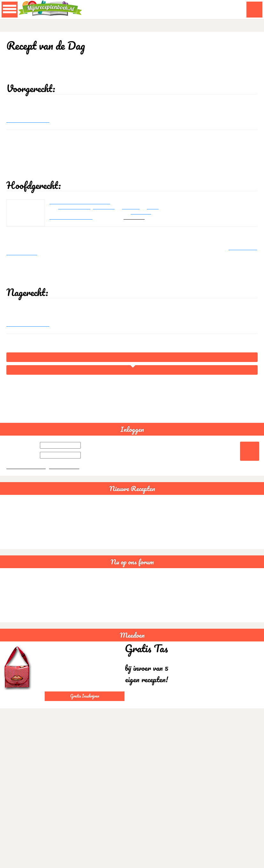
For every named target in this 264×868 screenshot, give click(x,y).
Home (132, 388)
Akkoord (238, 865)
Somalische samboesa (23, 628)
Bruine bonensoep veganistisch (31, 564)
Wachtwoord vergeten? (27, 500)
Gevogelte (149, 228)
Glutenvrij (12, 619)
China (162, 222)
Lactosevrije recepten (22, 609)
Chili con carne (16, 555)
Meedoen (132, 668)
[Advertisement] (131, 174)
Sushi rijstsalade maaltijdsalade (31, 574)
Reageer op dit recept (30, 129)
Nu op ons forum (132, 595)
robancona (142, 234)
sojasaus (138, 222)
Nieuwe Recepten (132, 522)
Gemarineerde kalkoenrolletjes (82, 216)
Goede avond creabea (23, 638)
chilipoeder (109, 222)
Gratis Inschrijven (85, 729)
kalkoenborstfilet (77, 222)
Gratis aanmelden (66, 500)
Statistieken (14, 647)
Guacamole (13, 545)
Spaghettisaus (16, 536)
